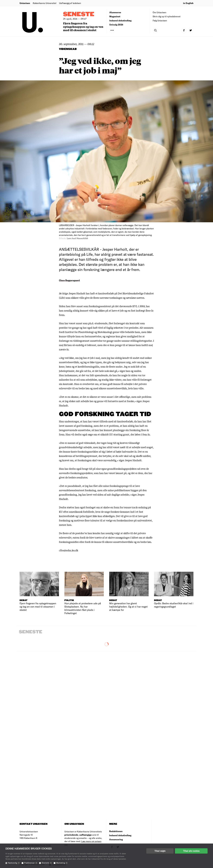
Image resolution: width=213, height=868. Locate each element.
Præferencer (31, 863)
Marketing (62, 863)
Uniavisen (25, 3)
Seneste (79, 14)
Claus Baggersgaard (69, 280)
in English (188, 3)
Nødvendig (14, 863)
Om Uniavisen (159, 12)
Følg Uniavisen (160, 20)
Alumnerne (115, 12)
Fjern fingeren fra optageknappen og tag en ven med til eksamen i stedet (83, 27)
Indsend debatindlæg (120, 20)
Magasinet (115, 16)
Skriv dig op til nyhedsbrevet (167, 16)
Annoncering (116, 839)
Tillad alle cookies (191, 851)
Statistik (47, 863)
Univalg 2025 (116, 25)
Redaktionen (116, 831)
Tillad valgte (160, 851)
